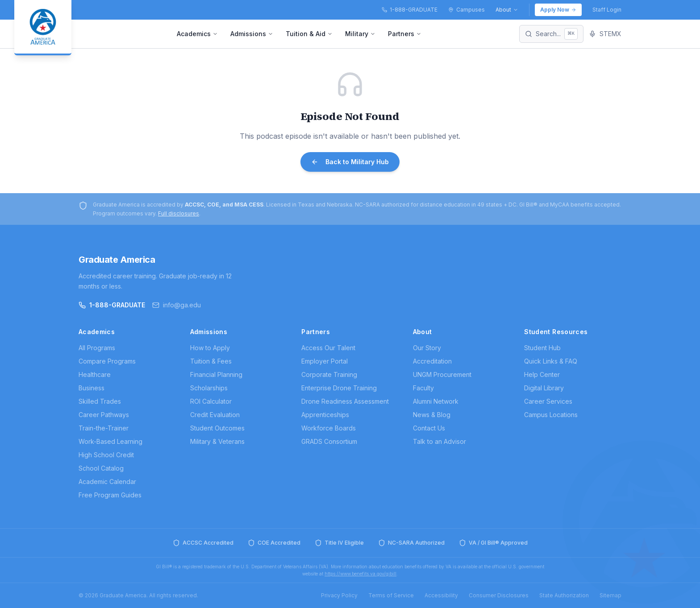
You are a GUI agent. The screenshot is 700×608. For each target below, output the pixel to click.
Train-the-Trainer (104, 428)
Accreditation (432, 361)
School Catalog (101, 468)
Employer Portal (325, 361)
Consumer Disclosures (499, 595)
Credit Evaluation (215, 415)
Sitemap (610, 595)
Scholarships (209, 388)
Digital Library (544, 388)
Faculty (423, 388)
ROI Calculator (211, 401)
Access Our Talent (328, 348)
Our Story (427, 348)
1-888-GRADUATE (112, 305)
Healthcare (95, 374)
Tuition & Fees (211, 361)
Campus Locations (551, 415)
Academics (197, 34)
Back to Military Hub (350, 162)
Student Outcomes (217, 428)
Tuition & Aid (309, 34)
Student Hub (542, 348)
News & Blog (432, 415)
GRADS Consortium (329, 441)
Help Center (542, 374)
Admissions (252, 34)
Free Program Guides (110, 495)
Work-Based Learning (110, 441)
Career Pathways (104, 415)
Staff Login (607, 10)
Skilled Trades (100, 401)
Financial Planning (216, 374)
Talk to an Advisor (440, 441)
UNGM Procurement (442, 374)
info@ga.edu (177, 305)
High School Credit (106, 455)
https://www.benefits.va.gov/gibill (360, 574)
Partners (405, 34)
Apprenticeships (325, 415)
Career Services (548, 401)
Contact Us (429, 428)
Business (92, 388)
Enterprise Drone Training (339, 388)
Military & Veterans (217, 441)
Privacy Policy (339, 595)
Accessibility (441, 595)
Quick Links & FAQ (551, 361)
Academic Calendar (107, 482)
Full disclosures (179, 213)
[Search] (551, 34)
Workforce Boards (329, 428)
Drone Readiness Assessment (345, 401)
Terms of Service (391, 595)
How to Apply (210, 348)
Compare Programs (107, 361)
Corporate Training (329, 374)
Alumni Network (436, 401)
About (507, 10)
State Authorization (564, 595)
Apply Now (558, 10)
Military (360, 34)
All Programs (97, 348)
